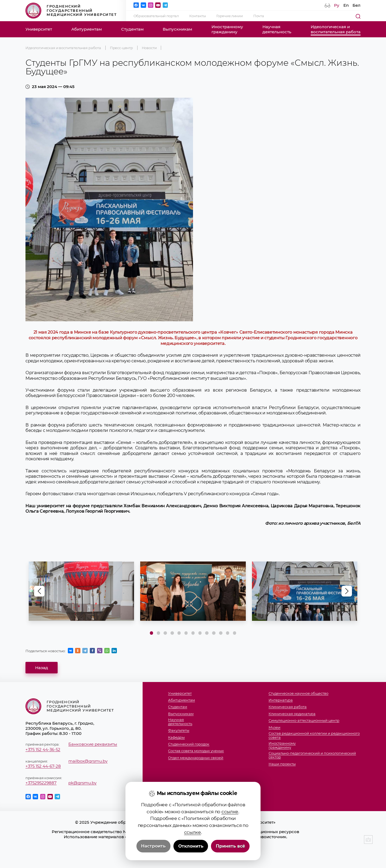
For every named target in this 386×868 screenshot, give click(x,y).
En (346, 5)
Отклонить (191, 846)
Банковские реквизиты (93, 744)
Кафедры (176, 737)
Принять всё (230, 846)
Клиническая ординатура (292, 714)
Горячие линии (229, 16)
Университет (39, 29)
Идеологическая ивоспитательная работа (336, 29)
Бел (357, 5)
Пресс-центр (121, 48)
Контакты (197, 16)
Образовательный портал (156, 16)
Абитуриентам (87, 29)
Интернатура (281, 700)
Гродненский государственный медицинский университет (71, 11)
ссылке (230, 812)
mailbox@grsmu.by (88, 761)
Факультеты (179, 730)
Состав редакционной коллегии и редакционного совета (314, 735)
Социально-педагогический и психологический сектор (312, 755)
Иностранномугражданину (227, 29)
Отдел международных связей (196, 758)
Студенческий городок (189, 744)
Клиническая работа (288, 707)
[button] (347, 591)
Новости (149, 48)
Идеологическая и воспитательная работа (63, 48)
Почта (259, 16)
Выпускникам (177, 29)
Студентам (132, 29)
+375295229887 (41, 783)
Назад (42, 668)
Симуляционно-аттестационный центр (304, 721)
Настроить (153, 846)
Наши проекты (282, 764)
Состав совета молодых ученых (196, 751)
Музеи (274, 727)
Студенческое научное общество (298, 693)
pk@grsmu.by (82, 783)
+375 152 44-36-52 (43, 750)
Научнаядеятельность (277, 29)
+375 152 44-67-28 (43, 766)
